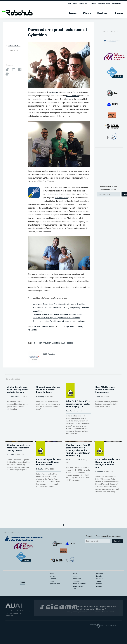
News (73, 13)
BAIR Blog (40, 415)
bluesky (99, 584)
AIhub (98, 415)
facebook (100, 579)
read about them (61, 198)
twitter (98, 581)
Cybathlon (54, 92)
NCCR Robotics (14, 46)
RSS (75, 589)
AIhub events (116, 3)
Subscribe (117, 541)
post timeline (55, 584)
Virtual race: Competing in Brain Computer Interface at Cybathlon (59, 304)
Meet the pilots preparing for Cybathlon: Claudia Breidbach (56, 318)
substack (99, 574)
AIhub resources (101, 3)
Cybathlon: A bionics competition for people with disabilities (57, 314)
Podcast (103, 13)
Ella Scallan (70, 482)
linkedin (99, 576)
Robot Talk (70, 415)
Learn (119, 13)
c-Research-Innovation (42, 343)
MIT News (10, 477)
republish (89, 3)
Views (87, 13)
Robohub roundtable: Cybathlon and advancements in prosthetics (59, 321)
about (70, 3)
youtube (99, 586)
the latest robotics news (43, 326)
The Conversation (13, 415)
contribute (78, 3)
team (63, 3)
